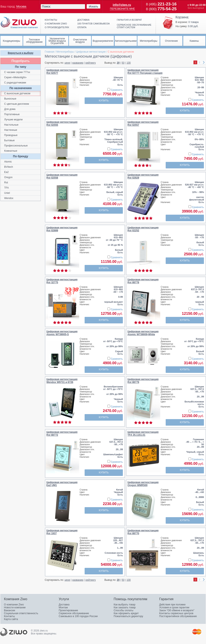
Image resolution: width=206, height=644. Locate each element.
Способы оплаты (123, 610)
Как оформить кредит (126, 613)
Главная (50, 52)
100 (129, 63)
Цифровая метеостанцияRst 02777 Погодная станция (145, 72)
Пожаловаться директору (128, 616)
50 (123, 63)
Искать (93, 6)
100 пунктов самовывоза (93, 24)
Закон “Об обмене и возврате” (177, 610)
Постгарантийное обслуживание (178, 616)
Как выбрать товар (125, 605)
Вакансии (10, 610)
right (204, 62)
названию (78, 63)
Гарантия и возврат (129, 20)
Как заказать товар (125, 607)
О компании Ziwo (14, 605)
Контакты (51, 20)
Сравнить (117, 90)
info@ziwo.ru (122, 5)
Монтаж (63, 607)
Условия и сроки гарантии (174, 607)
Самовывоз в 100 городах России (78, 616)
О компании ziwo (56, 24)
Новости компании (15, 607)
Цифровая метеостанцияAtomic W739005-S (62, 333)
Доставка (83, 20)
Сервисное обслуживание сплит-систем (134, 26)
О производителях (57, 27)
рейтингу (91, 63)
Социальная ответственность (21, 613)
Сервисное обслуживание (74, 613)
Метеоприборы (65, 52)
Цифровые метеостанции (91, 52)
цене (67, 63)
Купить (104, 101)
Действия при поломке (172, 605)
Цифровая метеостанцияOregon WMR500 (143, 484)
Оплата (82, 27)
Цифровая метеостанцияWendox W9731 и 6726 (62, 381)
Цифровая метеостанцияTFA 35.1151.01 (143, 434)
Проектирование (68, 610)
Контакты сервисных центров (176, 613)
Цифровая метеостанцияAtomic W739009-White (143, 333)
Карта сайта (11, 619)
